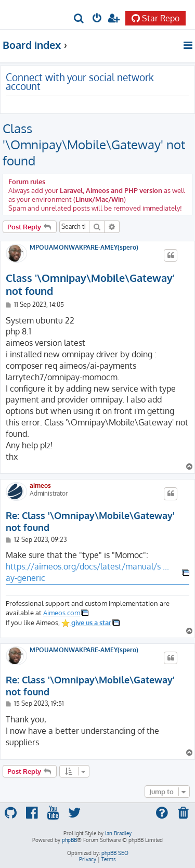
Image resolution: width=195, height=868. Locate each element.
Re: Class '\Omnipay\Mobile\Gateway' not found (90, 521)
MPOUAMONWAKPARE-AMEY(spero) (84, 248)
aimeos (40, 485)
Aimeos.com (62, 612)
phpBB (69, 840)
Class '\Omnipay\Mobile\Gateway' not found (94, 144)
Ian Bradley (118, 833)
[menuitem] (79, 19)
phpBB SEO (115, 853)
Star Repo (155, 18)
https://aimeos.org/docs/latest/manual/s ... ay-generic (87, 572)
